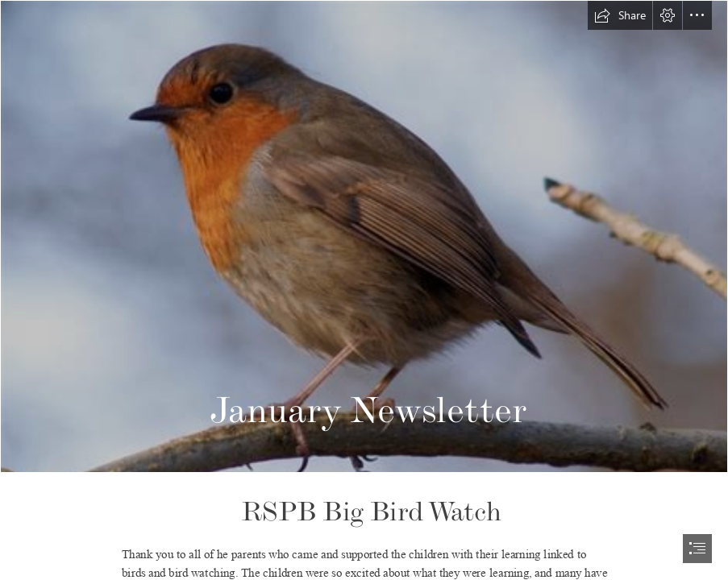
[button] (620, 15)
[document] (364, 290)
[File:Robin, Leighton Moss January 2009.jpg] (364, 236)
